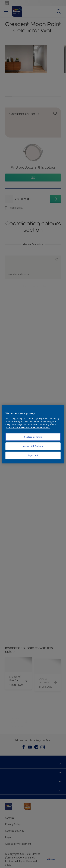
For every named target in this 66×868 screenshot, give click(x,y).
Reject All (33, 455)
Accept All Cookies (33, 446)
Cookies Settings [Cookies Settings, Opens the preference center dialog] (33, 437)
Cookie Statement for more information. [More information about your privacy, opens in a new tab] (28, 427)
